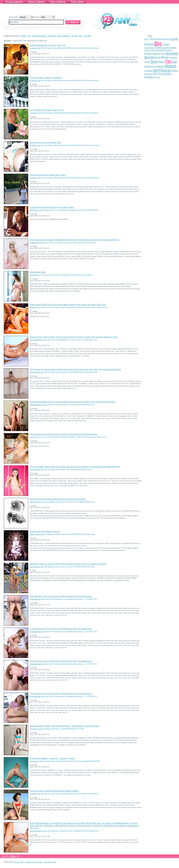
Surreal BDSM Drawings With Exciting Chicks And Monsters (58, 499)
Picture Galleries (14, 2)
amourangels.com (37, 372)
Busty (158, 57)
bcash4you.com (36, 729)
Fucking (173, 57)
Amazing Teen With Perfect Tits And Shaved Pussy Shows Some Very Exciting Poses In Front (74, 337)
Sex (163, 54)
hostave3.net (35, 48)
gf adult (23, 36)
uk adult (87, 36)
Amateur (150, 77)
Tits (168, 61)
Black (161, 66)
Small (155, 66)
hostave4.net (35, 113)
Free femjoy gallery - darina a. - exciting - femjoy (52, 758)
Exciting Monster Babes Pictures (45, 531)
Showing (158, 39)
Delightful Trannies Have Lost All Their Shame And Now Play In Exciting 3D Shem (68, 564)
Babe (162, 62)
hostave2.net (35, 81)
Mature (171, 66)
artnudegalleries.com (38, 340)
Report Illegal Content (34, 862)
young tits (52, 36)
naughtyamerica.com (38, 831)
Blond (165, 57)
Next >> (15, 856)
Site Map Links (50, 862)
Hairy (147, 39)
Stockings (161, 50)
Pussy (148, 54)
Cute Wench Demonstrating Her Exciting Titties (52, 207)
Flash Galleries (58, 2)
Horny (169, 50)
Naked (173, 48)
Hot (152, 39)
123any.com (19, 862)
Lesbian (166, 44)
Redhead (148, 74)
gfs (29, 36)
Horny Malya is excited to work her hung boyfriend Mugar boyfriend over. (64, 434)
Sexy (154, 62)
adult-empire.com (37, 502)
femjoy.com (34, 761)
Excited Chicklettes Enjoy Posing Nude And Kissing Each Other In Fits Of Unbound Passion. (73, 402)
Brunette (172, 53)
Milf (155, 70)
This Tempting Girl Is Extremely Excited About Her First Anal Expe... (61, 596)
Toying (147, 50)
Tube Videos (77, 2)
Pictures (165, 70)
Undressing (149, 48)
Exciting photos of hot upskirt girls (45, 142)
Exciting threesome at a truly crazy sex (48, 45)
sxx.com (33, 307)
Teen (175, 71)
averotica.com (35, 275)
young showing (39, 36)
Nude (147, 62)
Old (155, 74)
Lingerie (148, 71)
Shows (153, 50)
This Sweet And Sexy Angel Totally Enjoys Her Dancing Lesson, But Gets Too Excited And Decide (75, 369)
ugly (81, 36)
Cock (174, 39)
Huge (158, 77)
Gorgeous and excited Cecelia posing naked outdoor (54, 791)
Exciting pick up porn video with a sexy (48, 175)
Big (158, 43)
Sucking (167, 39)
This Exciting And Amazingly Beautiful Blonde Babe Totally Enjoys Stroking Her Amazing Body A (74, 240)
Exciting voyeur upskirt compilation (46, 78)
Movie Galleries (36, 2)
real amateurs (64, 36)
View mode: (21, 17)
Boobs (168, 74)
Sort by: (44, 17)
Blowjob (149, 44)
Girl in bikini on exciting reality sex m (47, 110)
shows (74, 36)
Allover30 (157, 54)
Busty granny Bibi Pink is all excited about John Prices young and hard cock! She (68, 305)
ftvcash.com (35, 210)
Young (161, 74)
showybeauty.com (37, 243)
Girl (174, 62)
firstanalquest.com (37, 599)
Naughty (166, 48)
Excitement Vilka (37, 272)
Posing (148, 66)
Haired (158, 48)
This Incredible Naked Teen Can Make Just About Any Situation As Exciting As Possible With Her (75, 467)
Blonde (149, 57)
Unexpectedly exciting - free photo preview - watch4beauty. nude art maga (64, 726)
